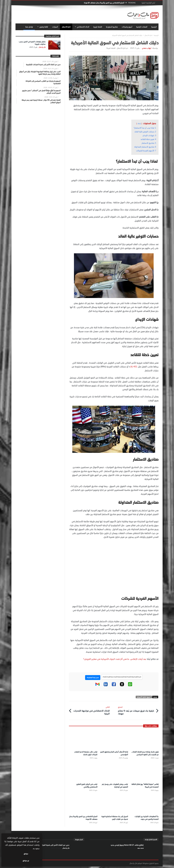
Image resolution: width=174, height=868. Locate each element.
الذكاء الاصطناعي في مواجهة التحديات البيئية (91, 710)
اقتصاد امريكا (111, 48)
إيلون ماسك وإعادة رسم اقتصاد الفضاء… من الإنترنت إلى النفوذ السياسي (147, 753)
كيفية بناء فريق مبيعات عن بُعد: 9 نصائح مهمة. (136, 710)
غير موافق (14, 861)
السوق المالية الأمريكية (144, 697)
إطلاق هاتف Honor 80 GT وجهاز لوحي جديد (127, 846)
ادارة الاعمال (148, 35)
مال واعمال (42, 47)
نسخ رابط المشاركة (93, 677)
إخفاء (139, 123)
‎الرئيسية (156, 35)
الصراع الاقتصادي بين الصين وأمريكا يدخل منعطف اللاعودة (104, 3)
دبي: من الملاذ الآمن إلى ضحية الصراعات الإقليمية (51, 846)
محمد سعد (140, 850)
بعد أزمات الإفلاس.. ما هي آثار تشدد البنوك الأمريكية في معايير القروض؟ (115, 659)
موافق (31, 861)
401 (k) (134, 366)
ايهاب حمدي (147, 48)
